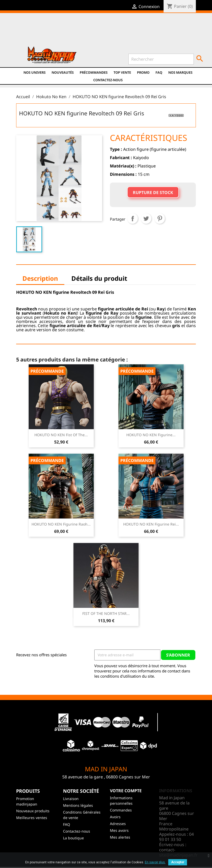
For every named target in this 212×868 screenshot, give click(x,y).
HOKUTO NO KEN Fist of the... (61, 435)
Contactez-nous (108, 80)
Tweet (146, 218)
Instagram (89, 32)
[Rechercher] (161, 59)
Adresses (118, 824)
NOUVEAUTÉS (63, 72)
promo (143, 72)
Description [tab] (40, 278)
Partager (133, 218)
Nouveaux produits (33, 811)
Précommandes (94, 72)
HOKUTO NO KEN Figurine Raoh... (61, 524)
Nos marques (180, 72)
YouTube (77, 32)
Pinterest (160, 218)
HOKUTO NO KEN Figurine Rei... (151, 524)
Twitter (66, 32)
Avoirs (115, 817)
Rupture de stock (153, 192)
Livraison (71, 799)
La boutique (73, 838)
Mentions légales (78, 805)
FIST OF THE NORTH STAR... (106, 613)
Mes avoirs (119, 830)
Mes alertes (120, 837)
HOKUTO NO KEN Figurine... (151, 435)
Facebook (55, 32)
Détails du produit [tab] (99, 278)
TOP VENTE (122, 72)
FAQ (159, 72)
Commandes (121, 810)
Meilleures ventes (32, 818)
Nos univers (35, 72)
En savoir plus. (155, 862)
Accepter (178, 862)
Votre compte (126, 791)
